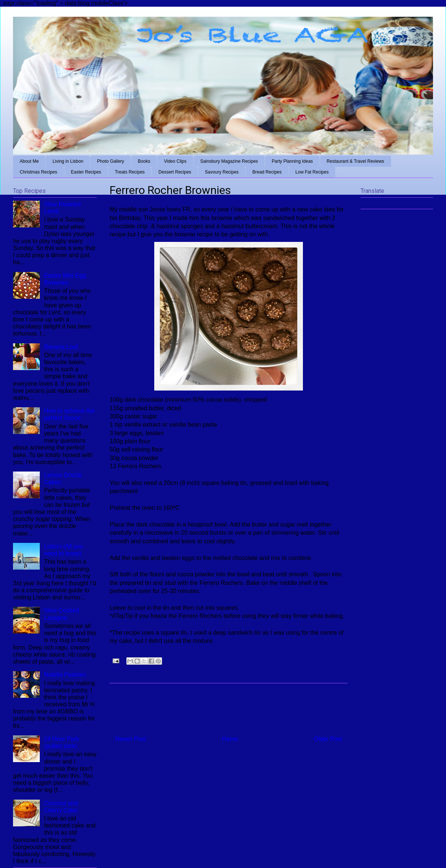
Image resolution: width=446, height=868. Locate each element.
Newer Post (131, 739)
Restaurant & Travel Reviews (355, 161)
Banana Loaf (61, 347)
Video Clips (175, 161)
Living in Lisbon (68, 161)
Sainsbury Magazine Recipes (229, 161)
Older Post (328, 739)
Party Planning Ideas (292, 161)
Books (144, 161)
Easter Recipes (86, 172)
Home (230, 739)
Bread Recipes (267, 172)
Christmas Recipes (38, 172)
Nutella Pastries (65, 675)
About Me (29, 161)
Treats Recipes (130, 172)
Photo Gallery (111, 161)
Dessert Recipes (175, 172)
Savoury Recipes (222, 172)
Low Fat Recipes (312, 172)
